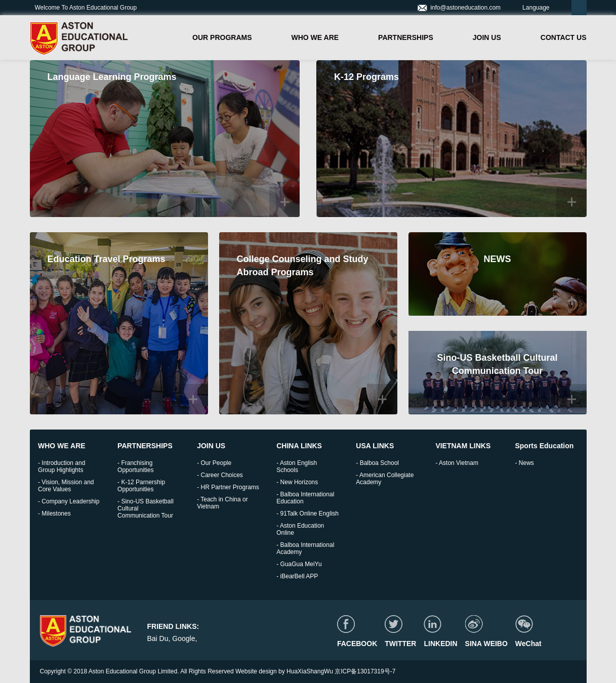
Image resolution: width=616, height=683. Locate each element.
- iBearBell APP (297, 576)
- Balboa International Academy (305, 548)
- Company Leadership (69, 501)
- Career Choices (220, 475)
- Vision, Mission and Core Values (66, 486)
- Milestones (54, 514)
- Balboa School (377, 463)
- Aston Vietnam (457, 463)
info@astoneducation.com (459, 8)
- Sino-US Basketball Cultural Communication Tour (146, 508)
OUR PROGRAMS (222, 37)
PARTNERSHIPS (406, 37)
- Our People (214, 463)
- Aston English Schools (297, 466)
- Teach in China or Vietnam (222, 503)
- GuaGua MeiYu (299, 564)
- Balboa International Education (305, 498)
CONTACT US (564, 37)
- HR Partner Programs (228, 487)
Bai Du (157, 638)
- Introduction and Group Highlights (61, 466)
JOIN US (487, 37)
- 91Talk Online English (307, 514)
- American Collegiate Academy (385, 479)
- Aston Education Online (300, 529)
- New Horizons (297, 482)
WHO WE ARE (315, 37)
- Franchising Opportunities (135, 466)
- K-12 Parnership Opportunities (141, 486)
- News (524, 463)
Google (183, 638)
